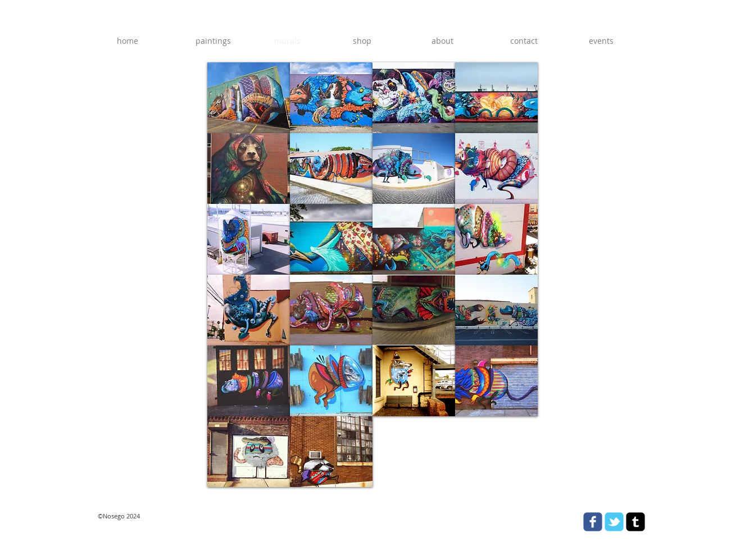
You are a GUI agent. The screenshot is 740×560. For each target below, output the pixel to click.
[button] (249, 98)
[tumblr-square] (635, 522)
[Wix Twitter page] (614, 522)
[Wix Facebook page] (593, 522)
